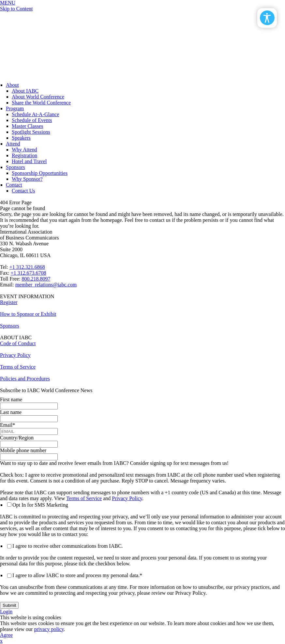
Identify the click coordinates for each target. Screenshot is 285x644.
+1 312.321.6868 (27, 267)
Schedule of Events (32, 120)
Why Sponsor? (27, 179)
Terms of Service (18, 367)
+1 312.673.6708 (28, 273)
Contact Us (23, 191)
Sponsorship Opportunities (40, 173)
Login (6, 612)
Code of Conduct (18, 343)
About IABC (25, 91)
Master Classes (27, 126)
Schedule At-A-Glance (35, 114)
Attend (13, 144)
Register (9, 302)
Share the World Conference (41, 103)
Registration (24, 155)
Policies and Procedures (25, 379)
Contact (14, 185)
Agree (6, 635)
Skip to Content (16, 9)
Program (15, 108)
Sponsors (15, 167)
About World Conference (38, 97)
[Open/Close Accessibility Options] (267, 18)
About (12, 85)
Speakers (21, 138)
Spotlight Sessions (31, 132)
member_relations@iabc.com (46, 285)
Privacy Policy (15, 355)
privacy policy (49, 629)
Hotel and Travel (29, 161)
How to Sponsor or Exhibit (28, 314)
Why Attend (24, 150)
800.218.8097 (36, 279)
